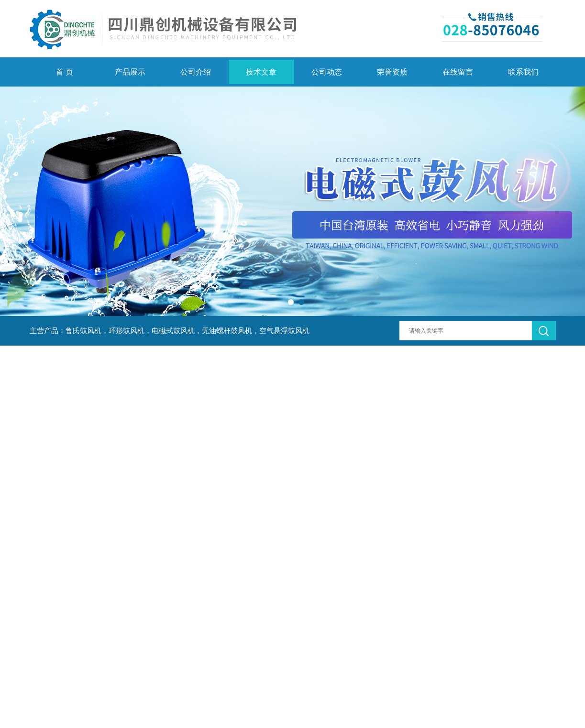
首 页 (65, 72)
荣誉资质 (392, 72)
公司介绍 (196, 72)
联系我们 (523, 72)
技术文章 (261, 72)
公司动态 (327, 72)
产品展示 (130, 72)
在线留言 (458, 72)
